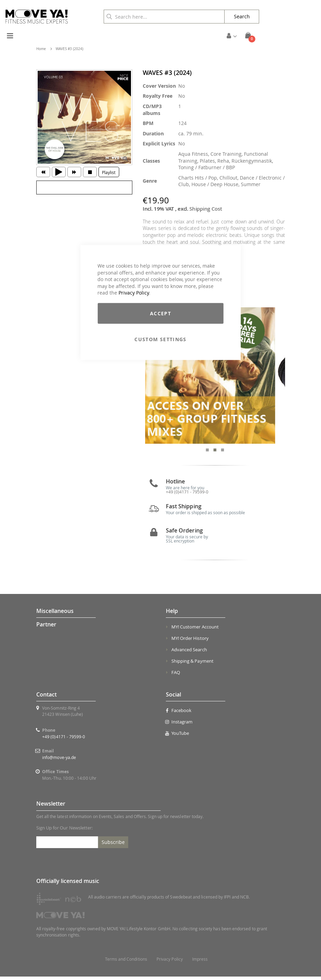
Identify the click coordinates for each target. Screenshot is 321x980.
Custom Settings (160, 339)
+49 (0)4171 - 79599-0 (64, 740)
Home (41, 49)
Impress (200, 963)
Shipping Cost (206, 209)
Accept (160, 313)
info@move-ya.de (59, 761)
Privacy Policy (134, 293)
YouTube (178, 737)
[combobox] (164, 17)
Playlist (109, 172)
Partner (46, 628)
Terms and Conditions (126, 963)
